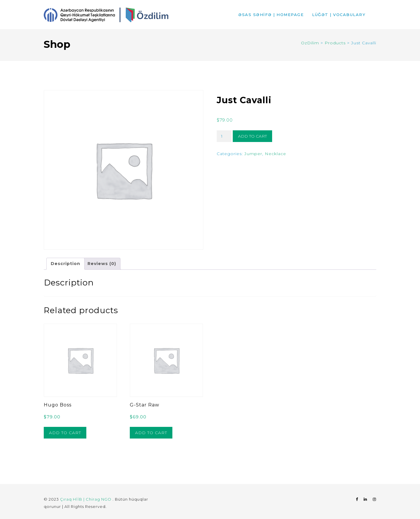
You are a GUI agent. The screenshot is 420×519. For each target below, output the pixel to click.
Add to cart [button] (65, 433)
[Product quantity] (224, 136)
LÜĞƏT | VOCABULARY (339, 15)
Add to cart (252, 136)
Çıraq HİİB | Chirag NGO (86, 499)
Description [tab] (65, 264)
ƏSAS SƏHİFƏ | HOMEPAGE (271, 15)
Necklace (275, 154)
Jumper (253, 154)
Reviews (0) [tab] (102, 264)
